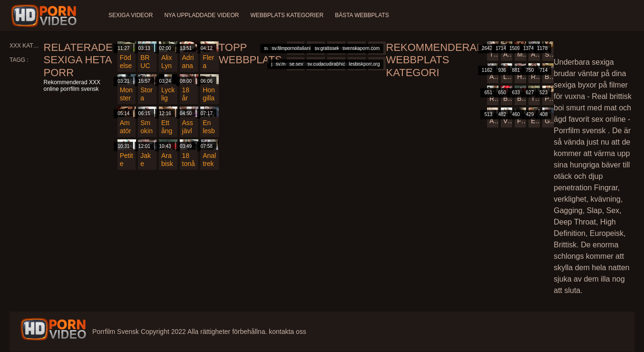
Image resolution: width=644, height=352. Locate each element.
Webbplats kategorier (287, 15)
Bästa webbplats (362, 15)
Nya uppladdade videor (201, 15)
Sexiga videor (131, 15)
